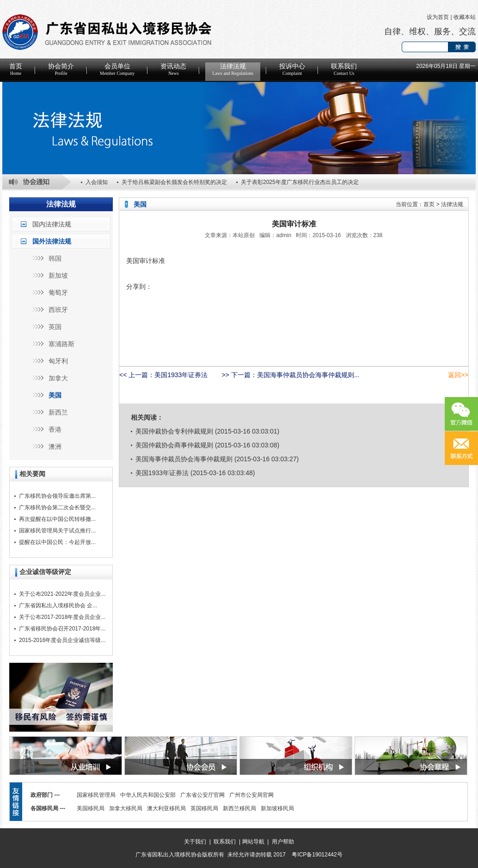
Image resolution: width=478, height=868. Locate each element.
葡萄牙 (58, 293)
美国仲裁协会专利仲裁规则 (174, 431)
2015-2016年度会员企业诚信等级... (62, 640)
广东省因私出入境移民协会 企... (58, 605)
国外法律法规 (52, 241)
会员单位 (117, 69)
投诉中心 (292, 69)
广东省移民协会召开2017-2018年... (62, 629)
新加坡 (58, 275)
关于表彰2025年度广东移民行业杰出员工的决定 (300, 182)
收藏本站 (465, 17)
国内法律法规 (52, 224)
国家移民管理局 (96, 795)
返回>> (458, 375)
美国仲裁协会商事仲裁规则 (174, 445)
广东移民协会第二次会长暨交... (57, 507)
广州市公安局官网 (251, 795)
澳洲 (55, 446)
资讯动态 (173, 69)
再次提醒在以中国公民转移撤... (57, 519)
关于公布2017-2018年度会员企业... (62, 617)
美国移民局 (91, 808)
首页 (16, 69)
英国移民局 (204, 808)
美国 (55, 395)
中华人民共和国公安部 (148, 795)
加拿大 (58, 378)
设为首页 (438, 17)
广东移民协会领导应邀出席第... (57, 496)
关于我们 (195, 842)
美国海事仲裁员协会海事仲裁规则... (308, 375)
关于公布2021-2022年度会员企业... (62, 594)
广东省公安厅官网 (202, 795)
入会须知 (97, 182)
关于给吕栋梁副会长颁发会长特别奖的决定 (174, 182)
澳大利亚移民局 (166, 808)
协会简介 (61, 69)
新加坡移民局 (277, 808)
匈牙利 (58, 361)
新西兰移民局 (239, 808)
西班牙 (58, 310)
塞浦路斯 (61, 344)
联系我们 (344, 69)
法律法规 (233, 69)
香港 (55, 429)
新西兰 (58, 412)
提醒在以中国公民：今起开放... (57, 542)
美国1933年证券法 (181, 375)
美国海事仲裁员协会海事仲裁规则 (184, 459)
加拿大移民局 (126, 808)
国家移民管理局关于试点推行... (57, 531)
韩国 (55, 258)
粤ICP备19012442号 (317, 855)
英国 (55, 327)
